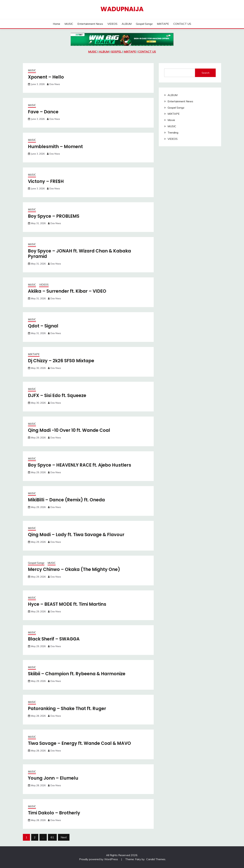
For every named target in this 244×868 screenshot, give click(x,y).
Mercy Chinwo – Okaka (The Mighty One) (74, 569)
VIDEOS (112, 24)
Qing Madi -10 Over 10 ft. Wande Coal (69, 430)
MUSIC (69, 24)
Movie (171, 120)
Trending (173, 133)
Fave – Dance (43, 112)
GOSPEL (116, 52)
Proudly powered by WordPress (99, 859)
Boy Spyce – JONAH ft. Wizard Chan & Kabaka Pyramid (79, 254)
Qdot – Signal (43, 326)
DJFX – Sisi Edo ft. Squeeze (57, 395)
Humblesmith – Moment (55, 147)
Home (57, 24)
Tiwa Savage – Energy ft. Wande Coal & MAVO (79, 743)
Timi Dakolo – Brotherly (54, 813)
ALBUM (127, 24)
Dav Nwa (55, 84)
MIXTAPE (163, 24)
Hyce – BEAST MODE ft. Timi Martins (67, 604)
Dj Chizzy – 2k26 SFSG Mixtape (61, 361)
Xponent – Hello (46, 77)
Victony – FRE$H (46, 181)
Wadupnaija (122, 9)
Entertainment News (90, 24)
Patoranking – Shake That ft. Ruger (67, 709)
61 (52, 837)
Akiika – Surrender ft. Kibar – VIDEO (67, 291)
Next (64, 837)
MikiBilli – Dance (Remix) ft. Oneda (66, 500)
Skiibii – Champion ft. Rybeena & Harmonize (77, 674)
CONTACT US (182, 24)
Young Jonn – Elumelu (53, 778)
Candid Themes (156, 859)
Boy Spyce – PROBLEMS (54, 216)
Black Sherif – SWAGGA (54, 639)
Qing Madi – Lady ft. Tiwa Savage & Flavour (76, 535)
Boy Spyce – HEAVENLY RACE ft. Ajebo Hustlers (80, 465)
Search (206, 73)
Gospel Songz (144, 24)
